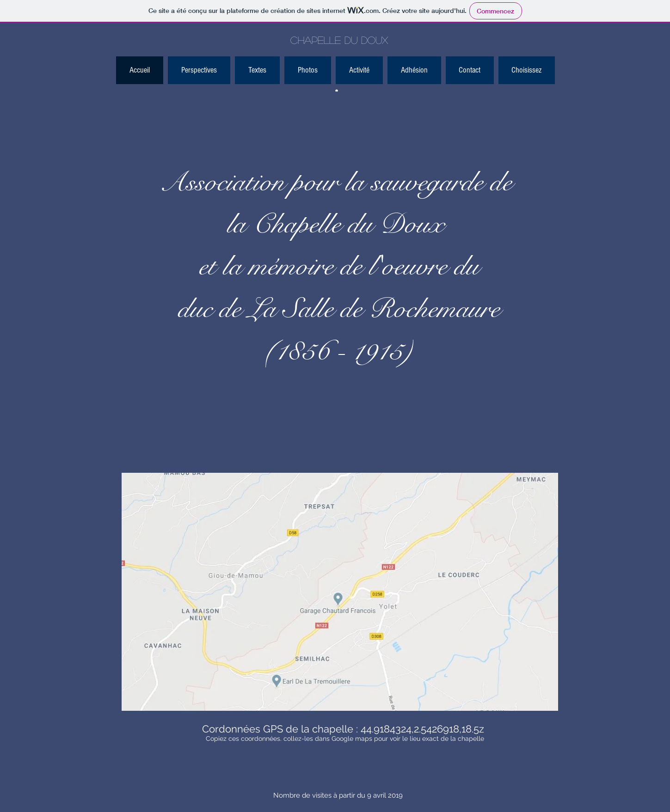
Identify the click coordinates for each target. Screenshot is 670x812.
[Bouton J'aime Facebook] (456, 73)
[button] (527, 70)
